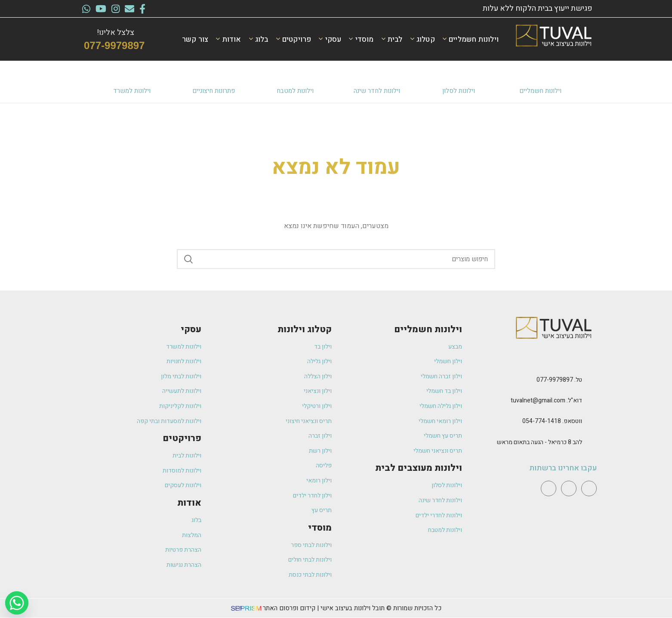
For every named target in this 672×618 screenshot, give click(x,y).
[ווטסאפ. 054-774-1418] (592, 422)
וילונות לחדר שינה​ (377, 91)
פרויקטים (182, 438)
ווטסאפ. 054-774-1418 (552, 421)
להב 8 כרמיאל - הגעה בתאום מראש (539, 442)
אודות (189, 503)
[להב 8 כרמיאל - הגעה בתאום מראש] (592, 443)
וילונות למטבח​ (295, 91)
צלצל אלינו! (116, 32)
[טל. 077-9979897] (592, 380)
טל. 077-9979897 (559, 380)
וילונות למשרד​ (132, 91)
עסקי (191, 329)
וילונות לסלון (459, 91)
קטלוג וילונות (305, 329)
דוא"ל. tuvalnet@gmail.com (546, 400)
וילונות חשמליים (540, 91)
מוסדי (320, 528)
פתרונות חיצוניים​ (214, 91)
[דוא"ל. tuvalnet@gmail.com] (592, 401)
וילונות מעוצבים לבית (419, 468)
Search (188, 259)
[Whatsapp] (17, 603)
